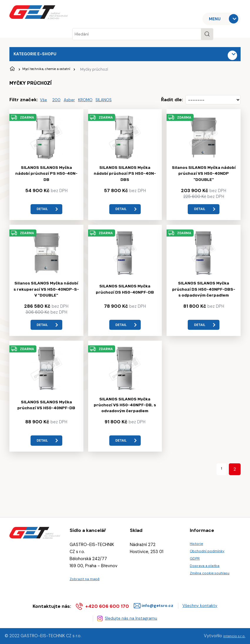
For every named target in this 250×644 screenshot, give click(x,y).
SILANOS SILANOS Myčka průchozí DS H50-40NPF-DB (125, 297)
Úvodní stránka (13, 72)
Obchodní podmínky (210, 549)
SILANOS (112, 103)
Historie (197, 540)
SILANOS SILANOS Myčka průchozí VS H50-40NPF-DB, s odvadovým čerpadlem (125, 417)
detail (42, 214)
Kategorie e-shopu (38, 55)
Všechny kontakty (203, 604)
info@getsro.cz (156, 604)
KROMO (92, 103)
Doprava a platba (207, 566)
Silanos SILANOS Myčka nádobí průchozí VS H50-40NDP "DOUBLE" (204, 178)
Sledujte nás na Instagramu (132, 618)
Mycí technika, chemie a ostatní (56, 72)
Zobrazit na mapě (87, 575)
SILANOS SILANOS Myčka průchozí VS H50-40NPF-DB (46, 417)
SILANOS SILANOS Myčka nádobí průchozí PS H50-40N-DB (46, 178)
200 (59, 103)
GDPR (195, 558)
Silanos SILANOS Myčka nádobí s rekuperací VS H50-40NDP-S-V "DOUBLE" (46, 297)
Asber (73, 103)
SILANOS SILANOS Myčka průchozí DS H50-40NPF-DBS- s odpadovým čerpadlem (204, 297)
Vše (44, 103)
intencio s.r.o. (232, 636)
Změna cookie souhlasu (213, 575)
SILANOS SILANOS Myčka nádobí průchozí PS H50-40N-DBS (125, 178)
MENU (217, 19)
